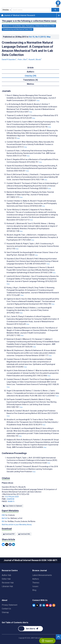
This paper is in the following (29, 21)
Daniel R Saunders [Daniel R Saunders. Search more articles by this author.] (9, 59)
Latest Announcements (42, 575)
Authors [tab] (30, 72)
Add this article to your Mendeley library (17, 525)
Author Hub (6, 575)
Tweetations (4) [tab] (30, 80)
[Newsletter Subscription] (30, 629)
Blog (34, 590)
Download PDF (9, 534)
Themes (36, 583)
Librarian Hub (7, 586)
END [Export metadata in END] (4, 515)
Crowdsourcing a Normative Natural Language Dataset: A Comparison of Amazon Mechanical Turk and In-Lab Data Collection (27, 49)
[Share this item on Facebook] (10, 544)
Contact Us (6, 609)
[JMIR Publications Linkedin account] (44, 605)
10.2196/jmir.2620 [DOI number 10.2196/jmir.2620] (12, 497)
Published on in (27, 37)
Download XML (24, 534)
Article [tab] (30, 68)
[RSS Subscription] (54, 605)
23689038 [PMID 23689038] (10, 499)
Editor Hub (6, 579)
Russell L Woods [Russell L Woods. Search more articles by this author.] (35, 59)
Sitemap (5, 612)
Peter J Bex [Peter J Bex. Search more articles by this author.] (23, 59)
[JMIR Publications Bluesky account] (34, 605)
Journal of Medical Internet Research (18, 15)
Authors (36, 579)
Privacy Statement (10, 605)
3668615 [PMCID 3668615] (11, 501)
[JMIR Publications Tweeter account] (37, 605)
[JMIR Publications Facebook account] (41, 605)
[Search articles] (55, 10)
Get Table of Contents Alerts (15, 623)
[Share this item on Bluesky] (3, 544)
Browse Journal (40, 570)
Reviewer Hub (8, 583)
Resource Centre (10, 570)
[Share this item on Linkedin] (13, 544)
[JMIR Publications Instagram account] (50, 605)
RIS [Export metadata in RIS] (3, 521)
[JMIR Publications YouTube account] (47, 605)
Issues (35, 586)
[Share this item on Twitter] (7, 544)
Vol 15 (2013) (40, 37)
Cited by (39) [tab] (30, 76)
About (5, 600)
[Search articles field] (31, 10)
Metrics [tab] (30, 84)
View (38, 101)
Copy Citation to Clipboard (13, 506)
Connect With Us (40, 600)
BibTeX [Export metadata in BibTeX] (5, 518)
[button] (58, 3)
